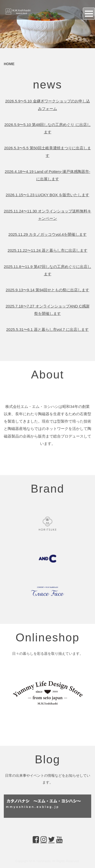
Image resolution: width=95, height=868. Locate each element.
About (48, 374)
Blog (48, 759)
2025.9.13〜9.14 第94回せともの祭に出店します (48, 290)
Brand (47, 489)
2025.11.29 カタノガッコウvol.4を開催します (48, 234)
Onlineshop (47, 637)
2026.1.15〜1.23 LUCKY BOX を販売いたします (48, 195)
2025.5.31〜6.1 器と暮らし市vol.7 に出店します (48, 329)
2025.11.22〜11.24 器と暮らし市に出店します (48, 250)
